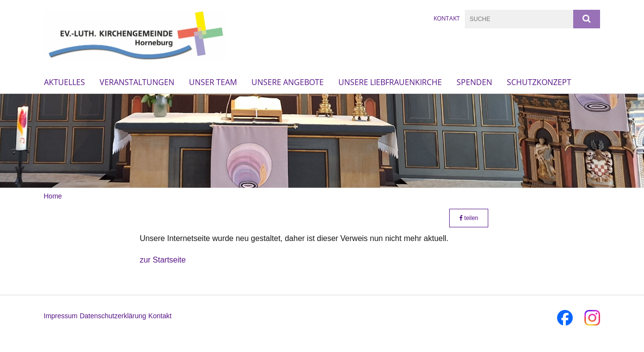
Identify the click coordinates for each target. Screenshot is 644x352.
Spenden (474, 82)
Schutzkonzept (539, 82)
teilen (469, 218)
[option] (322, 141)
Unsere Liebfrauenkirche (390, 82)
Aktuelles (64, 82)
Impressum (61, 316)
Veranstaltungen (137, 82)
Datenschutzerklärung (113, 316)
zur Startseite (163, 260)
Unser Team (213, 82)
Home (53, 196)
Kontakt (447, 18)
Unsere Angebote (288, 82)
